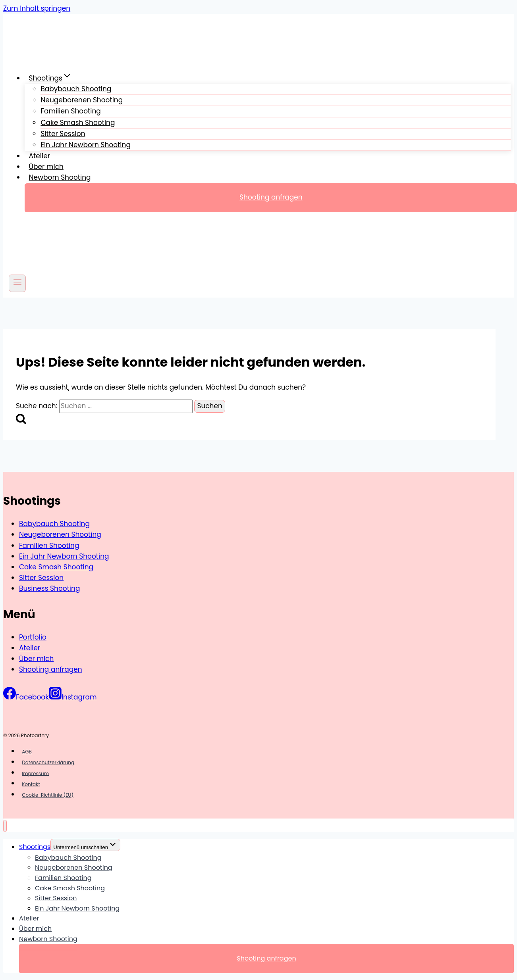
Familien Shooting (49, 546)
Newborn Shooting (60, 177)
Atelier (40, 156)
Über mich (46, 167)
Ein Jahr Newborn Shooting (86, 145)
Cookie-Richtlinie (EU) (48, 795)
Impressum (35, 773)
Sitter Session (41, 578)
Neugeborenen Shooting (60, 534)
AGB (27, 752)
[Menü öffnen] (17, 283)
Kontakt (31, 784)
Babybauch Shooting (54, 524)
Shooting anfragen (51, 669)
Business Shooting (49, 588)
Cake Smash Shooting (56, 567)
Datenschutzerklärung (48, 762)
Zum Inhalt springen (37, 8)
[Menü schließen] (5, 826)
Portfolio (33, 637)
